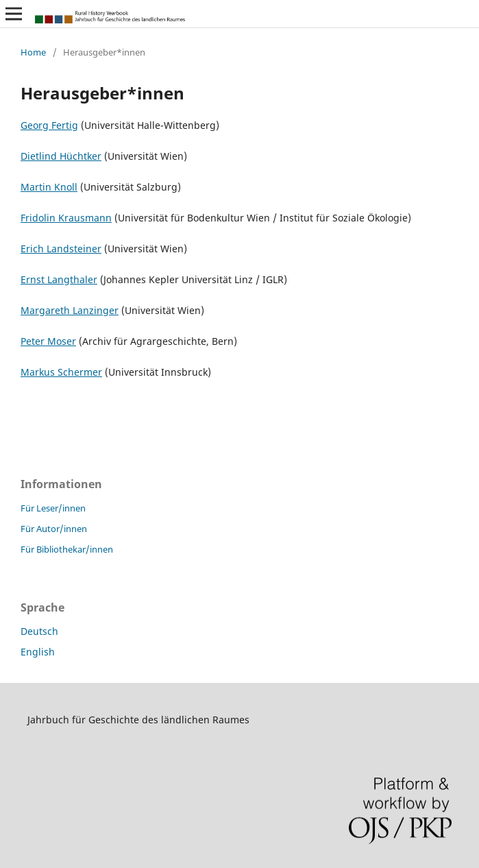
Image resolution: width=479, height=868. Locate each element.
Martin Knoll (49, 187)
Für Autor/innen (54, 529)
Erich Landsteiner (61, 249)
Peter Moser (48, 341)
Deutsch (39, 631)
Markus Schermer (61, 372)
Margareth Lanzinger (70, 310)
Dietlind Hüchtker (61, 156)
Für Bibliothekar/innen (67, 549)
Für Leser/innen (53, 508)
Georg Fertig (49, 125)
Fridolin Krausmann (66, 218)
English (38, 652)
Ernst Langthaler (59, 279)
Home (33, 52)
